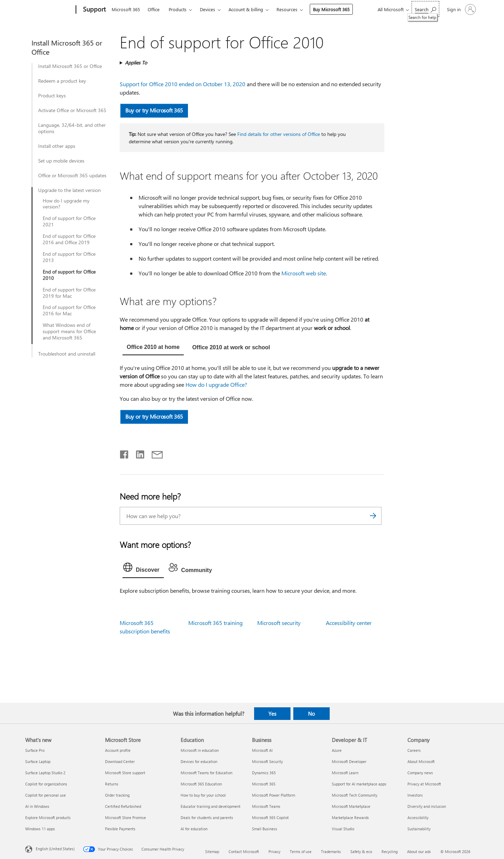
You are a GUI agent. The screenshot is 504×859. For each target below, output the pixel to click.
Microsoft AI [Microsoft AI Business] (262, 750)
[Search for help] (425, 9)
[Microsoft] (49, 10)
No (311, 714)
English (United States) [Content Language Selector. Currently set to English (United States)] (55, 849)
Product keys (52, 96)
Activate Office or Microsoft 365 (72, 110)
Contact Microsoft (244, 851)
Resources (287, 9)
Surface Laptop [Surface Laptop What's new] (38, 761)
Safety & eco (361, 851)
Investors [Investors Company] (415, 795)
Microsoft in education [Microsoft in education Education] (200, 750)
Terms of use (301, 851)
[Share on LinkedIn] (137, 453)
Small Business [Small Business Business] (265, 829)
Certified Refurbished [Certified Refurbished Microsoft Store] (123, 806)
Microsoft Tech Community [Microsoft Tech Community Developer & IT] (355, 795)
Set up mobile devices (61, 161)
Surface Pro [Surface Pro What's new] (35, 750)
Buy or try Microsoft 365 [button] (154, 110)
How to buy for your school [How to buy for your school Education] (203, 795)
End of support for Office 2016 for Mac (69, 310)
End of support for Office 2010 (69, 275)
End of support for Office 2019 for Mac (69, 293)
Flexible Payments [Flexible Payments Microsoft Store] (120, 829)
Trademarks (331, 851)
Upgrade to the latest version (69, 190)
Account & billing (246, 9)
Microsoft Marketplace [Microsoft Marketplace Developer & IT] (351, 806)
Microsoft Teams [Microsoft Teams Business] (266, 806)
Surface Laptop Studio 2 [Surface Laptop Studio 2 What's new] (45, 773)
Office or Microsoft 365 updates (72, 176)
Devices (208, 9)
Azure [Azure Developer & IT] (337, 750)
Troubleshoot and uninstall (67, 354)
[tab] (153, 348)
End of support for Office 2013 (69, 257)
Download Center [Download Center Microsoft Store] (120, 761)
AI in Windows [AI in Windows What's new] (37, 806)
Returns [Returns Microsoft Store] (112, 784)
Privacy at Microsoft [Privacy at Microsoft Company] (424, 784)
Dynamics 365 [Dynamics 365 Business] (264, 773)
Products (178, 9)
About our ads (419, 851)
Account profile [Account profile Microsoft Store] (118, 750)
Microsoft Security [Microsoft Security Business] (267, 761)
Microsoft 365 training (215, 623)
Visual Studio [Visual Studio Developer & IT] (343, 829)
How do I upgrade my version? (66, 204)
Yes (272, 714)
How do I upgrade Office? (216, 384)
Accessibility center (349, 623)
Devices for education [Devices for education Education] (199, 761)
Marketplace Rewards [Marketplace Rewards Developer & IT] (350, 817)
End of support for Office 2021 (69, 221)
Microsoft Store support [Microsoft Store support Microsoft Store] (125, 773)
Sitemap (212, 851)
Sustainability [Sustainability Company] (419, 829)
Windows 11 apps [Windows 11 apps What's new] (40, 829)
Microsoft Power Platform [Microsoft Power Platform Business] (274, 795)
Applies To (136, 63)
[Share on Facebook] (125, 453)
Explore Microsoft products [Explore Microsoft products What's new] (48, 817)
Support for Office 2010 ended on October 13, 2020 (183, 84)
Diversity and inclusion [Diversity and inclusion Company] (427, 806)
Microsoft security (279, 623)
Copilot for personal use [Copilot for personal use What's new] (45, 795)
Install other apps (57, 146)
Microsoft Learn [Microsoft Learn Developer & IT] (345, 773)
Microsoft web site (304, 273)
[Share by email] (154, 453)
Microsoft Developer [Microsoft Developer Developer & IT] (349, 761)
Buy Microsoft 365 (331, 9)
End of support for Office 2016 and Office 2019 (69, 239)
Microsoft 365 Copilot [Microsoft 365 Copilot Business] (270, 817)
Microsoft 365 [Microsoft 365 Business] (264, 784)
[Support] (94, 10)
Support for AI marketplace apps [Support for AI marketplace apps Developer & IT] (359, 784)
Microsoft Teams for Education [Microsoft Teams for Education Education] (206, 773)
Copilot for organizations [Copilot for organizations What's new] (46, 784)
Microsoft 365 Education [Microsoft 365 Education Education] (201, 784)
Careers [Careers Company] (414, 750)
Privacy (274, 851)
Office (154, 9)
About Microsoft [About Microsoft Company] (421, 761)
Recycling (390, 851)
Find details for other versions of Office (279, 134)
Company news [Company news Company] (420, 773)
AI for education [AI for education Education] (194, 829)
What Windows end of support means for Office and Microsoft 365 (69, 331)
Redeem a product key (62, 81)
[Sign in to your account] (461, 9)
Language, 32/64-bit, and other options (72, 128)
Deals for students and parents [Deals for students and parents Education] (207, 817)
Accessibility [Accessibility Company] (418, 817)
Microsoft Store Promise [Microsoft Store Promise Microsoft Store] (125, 817)
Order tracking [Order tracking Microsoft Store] (117, 795)
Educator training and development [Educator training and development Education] (211, 806)
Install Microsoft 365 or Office (70, 66)
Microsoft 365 (126, 9)
